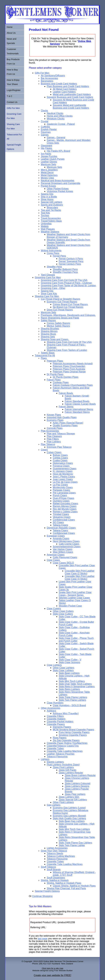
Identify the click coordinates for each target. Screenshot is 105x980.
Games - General (56, 137)
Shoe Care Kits (49, 294)
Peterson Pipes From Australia (69, 369)
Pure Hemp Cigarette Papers (74, 732)
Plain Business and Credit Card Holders (68, 86)
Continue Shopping (42, 896)
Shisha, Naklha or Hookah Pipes (64, 883)
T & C (9, 96)
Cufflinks (45, 127)
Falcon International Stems (79, 409)
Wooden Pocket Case (70, 606)
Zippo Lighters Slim (69, 797)
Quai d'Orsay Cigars (64, 498)
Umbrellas (46, 224)
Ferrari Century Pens (70, 264)
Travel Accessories (51, 218)
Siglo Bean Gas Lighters (72, 821)
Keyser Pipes (54, 415)
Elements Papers (62, 727)
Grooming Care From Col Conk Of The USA (64, 280)
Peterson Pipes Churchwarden (69, 366)
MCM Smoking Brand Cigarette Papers (74, 730)
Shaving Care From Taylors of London (67, 350)
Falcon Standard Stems (77, 412)
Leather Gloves (49, 162)
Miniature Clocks (56, 119)
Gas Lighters (54, 805)
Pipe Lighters (54, 442)
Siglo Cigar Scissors (69, 662)
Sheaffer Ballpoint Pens (65, 269)
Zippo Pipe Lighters (75, 794)
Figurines (46, 132)
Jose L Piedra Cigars (64, 477)
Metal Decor (47, 172)
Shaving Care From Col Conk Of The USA (69, 342)
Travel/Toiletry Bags (51, 221)
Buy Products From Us (13, 62)
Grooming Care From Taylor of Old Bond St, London (68, 286)
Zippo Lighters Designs (77, 786)
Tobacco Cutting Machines (61, 856)
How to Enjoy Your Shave (13, 82)
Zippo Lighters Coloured (78, 783)
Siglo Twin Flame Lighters (72, 700)
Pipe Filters (53, 439)
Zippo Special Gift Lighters (73, 800)
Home (10, 27)
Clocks (44, 111)
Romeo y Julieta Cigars (65, 512)
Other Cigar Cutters (63, 611)
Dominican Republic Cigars (61, 528)
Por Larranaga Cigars (64, 493)
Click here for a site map (52, 968)
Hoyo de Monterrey (63, 474)
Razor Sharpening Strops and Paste (60, 318)
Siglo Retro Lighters (69, 689)
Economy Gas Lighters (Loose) (69, 808)
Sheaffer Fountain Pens (65, 272)
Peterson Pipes (55, 361)
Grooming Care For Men (48, 277)
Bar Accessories (49, 78)
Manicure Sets (48, 164)
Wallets (45, 226)
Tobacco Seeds (55, 853)
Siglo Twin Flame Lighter (72, 845)
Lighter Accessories (57, 848)
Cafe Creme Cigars (69, 544)
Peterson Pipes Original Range (69, 372)
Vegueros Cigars (62, 517)
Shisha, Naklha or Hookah (55, 880)
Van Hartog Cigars (63, 549)
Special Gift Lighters (52, 202)
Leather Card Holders (64, 92)
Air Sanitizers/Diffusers (53, 76)
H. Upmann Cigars (63, 471)
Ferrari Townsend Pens (71, 261)
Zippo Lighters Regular (71, 773)
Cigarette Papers (56, 724)
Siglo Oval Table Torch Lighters (75, 684)
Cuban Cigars (54, 452)
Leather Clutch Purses (53, 159)
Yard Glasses (48, 275)
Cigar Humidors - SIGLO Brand (69, 705)
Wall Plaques (48, 229)
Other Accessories (51, 708)
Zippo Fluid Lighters (63, 767)
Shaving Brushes (50, 329)
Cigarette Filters (55, 716)
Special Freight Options (47, 891)
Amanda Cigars (61, 539)
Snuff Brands (54, 870)
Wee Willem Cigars (63, 552)
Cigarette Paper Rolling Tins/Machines (67, 743)
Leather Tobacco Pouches (61, 754)
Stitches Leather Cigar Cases (74, 598)
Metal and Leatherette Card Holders (72, 94)
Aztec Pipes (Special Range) (68, 423)
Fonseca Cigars (61, 466)
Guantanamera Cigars (65, 469)
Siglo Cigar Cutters (63, 614)
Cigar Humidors (55, 703)
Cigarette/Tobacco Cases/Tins (63, 746)
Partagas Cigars (61, 490)
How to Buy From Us (12, 72)
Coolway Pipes (61, 382)
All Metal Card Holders (65, 89)
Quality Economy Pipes (65, 425)
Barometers (47, 81)
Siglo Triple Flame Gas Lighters (75, 843)
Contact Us (12, 102)
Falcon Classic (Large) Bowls (80, 404)
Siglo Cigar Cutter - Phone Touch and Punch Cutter (76, 639)
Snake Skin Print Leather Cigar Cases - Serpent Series (75, 594)
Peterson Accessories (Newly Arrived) (73, 364)
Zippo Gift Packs (68, 770)
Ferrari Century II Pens (71, 259)
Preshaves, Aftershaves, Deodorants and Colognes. (68, 315)
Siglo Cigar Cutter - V (70, 660)
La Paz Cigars (60, 485)
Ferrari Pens (59, 256)
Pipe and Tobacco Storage (61, 434)
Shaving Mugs (48, 334)
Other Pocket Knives (58, 189)
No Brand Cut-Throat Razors (68, 307)
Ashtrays (51, 711)
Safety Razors (48, 321)
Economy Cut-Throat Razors (62, 302)
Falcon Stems (66, 407)
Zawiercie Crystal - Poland (61, 124)
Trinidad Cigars (61, 514)
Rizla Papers (60, 738)
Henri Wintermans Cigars (66, 541)
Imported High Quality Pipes (62, 417)
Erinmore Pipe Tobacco (59, 447)
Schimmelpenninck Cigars (67, 547)
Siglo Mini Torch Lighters (72, 681)
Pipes (44, 358)
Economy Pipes (55, 420)
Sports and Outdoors (52, 205)
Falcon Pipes (54, 380)
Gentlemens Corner (75, 961)
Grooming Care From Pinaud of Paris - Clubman (66, 283)
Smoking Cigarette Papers (73, 735)
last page (43, 939)
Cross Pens (53, 253)
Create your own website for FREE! (53, 975)
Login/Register (14, 90)
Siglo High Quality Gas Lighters (69, 818)
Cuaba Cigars (60, 460)
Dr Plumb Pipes (55, 374)
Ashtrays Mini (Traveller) (66, 713)
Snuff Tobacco (48, 867)
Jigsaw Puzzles (49, 156)
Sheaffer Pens (54, 267)
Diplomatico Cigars (63, 463)
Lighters (45, 759)
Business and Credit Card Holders (59, 84)
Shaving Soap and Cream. (55, 339)
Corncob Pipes (55, 428)
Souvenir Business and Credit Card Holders (70, 97)
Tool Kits (45, 213)
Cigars (44, 450)
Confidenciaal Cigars (64, 520)
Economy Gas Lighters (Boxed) (69, 816)
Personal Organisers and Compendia (61, 183)
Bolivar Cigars (60, 455)
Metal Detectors (49, 175)
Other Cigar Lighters (64, 668)
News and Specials (12, 41)
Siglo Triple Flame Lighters (73, 697)
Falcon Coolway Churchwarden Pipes (73, 385)
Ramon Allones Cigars (65, 506)
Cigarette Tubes (55, 748)
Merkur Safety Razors (58, 326)
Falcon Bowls (66, 393)
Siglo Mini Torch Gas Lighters (74, 829)
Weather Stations (50, 232)
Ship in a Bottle (49, 197)
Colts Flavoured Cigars (65, 557)
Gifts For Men (42, 73)
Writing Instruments (51, 251)
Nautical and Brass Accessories (58, 181)
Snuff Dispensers (56, 878)
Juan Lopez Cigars (63, 479)
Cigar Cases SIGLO (63, 563)
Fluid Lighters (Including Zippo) (63, 765)
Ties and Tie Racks (51, 210)
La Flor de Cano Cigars (65, 482)
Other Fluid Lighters (63, 802)
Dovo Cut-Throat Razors (60, 310)
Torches (45, 216)
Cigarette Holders (56, 719)
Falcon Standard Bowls (77, 401)
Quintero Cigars (61, 501)
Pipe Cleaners (54, 436)
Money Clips (47, 178)
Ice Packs (46, 154)
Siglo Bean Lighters (69, 673)
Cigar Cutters (54, 609)
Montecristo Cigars (63, 487)
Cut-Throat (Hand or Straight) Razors (61, 299)
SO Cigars (58, 522)
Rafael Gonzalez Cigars (65, 504)
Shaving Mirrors (49, 331)
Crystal (45, 121)
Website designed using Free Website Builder (52, 971)
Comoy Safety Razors (58, 323)
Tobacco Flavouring (57, 757)
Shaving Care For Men (47, 296)
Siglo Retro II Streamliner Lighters (77, 687)
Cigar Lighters (54, 665)
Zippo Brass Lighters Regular (80, 775)
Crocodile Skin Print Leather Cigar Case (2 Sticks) (80, 572)
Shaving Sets (48, 337)
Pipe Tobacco (48, 444)
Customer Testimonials (13, 51)
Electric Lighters (55, 762)
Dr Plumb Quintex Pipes (66, 377)
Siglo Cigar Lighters (63, 670)
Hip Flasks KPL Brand (58, 151)
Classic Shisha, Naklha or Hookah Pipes (74, 886)
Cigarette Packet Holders (60, 722)
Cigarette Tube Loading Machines (65, 751)
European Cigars (56, 536)
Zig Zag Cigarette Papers (66, 740)
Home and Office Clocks (60, 116)
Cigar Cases (53, 560)
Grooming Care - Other (53, 288)
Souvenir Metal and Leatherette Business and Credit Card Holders (71, 107)
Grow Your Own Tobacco (54, 851)
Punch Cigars (60, 495)
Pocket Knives (48, 186)
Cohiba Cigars (60, 458)
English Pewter (49, 129)
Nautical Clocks (55, 113)
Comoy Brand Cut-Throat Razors (70, 304)
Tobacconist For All (45, 356)
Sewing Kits (47, 194)
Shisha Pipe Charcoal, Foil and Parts (66, 888)
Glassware (47, 146)
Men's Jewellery (49, 170)
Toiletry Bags (48, 353)
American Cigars (56, 555)
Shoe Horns (47, 199)
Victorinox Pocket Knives (60, 191)
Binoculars (52, 207)
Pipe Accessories (50, 431)
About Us (11, 33)
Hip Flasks (46, 148)
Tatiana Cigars (60, 525)
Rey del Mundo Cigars (65, 509)
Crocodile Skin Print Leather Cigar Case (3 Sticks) (80, 578)
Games (45, 135)
